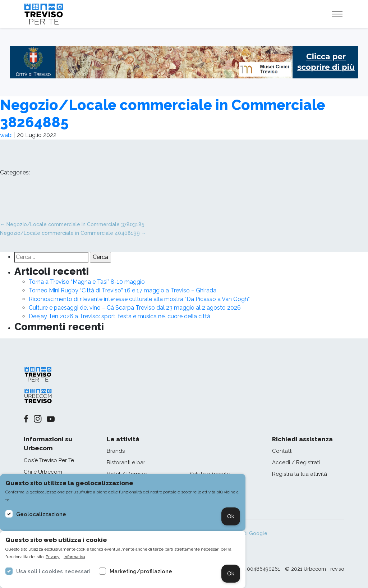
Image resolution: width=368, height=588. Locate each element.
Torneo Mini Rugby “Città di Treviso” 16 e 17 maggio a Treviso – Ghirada (123, 290)
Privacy (53, 557)
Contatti (282, 451)
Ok (231, 516)
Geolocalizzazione (41, 514)
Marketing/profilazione (141, 571)
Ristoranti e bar (126, 462)
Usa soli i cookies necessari (53, 571)
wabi (6, 135)
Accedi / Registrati (296, 462)
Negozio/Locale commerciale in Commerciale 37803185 (72, 224)
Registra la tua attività (300, 474)
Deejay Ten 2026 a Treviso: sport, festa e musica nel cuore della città (119, 316)
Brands (116, 451)
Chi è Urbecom (43, 472)
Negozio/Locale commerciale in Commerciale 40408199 (73, 233)
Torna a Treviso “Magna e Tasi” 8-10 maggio (87, 282)
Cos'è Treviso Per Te (49, 460)
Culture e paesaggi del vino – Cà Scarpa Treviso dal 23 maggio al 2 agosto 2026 (135, 308)
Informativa (74, 557)
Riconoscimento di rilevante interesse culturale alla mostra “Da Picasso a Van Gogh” (139, 299)
